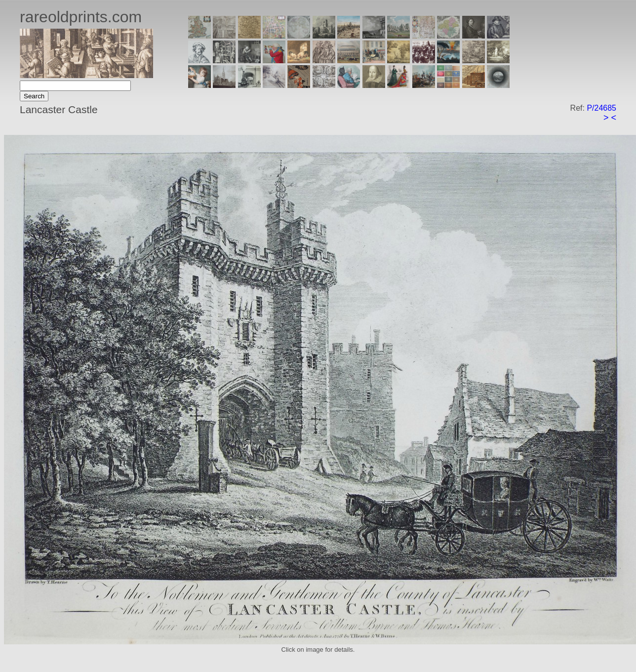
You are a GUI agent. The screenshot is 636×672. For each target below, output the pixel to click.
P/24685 (601, 108)
